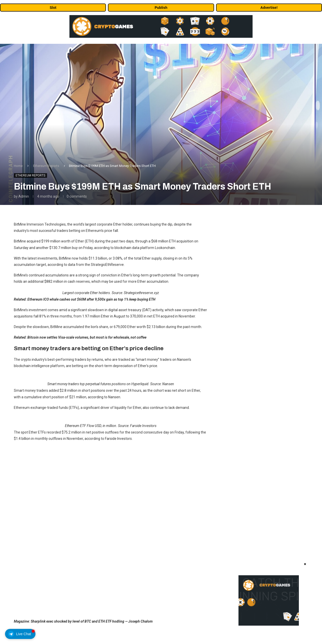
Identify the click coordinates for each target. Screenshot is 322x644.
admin (24, 196)
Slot (53, 8)
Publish (161, 8)
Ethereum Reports (46, 166)
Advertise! (269, 8)
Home (18, 166)
